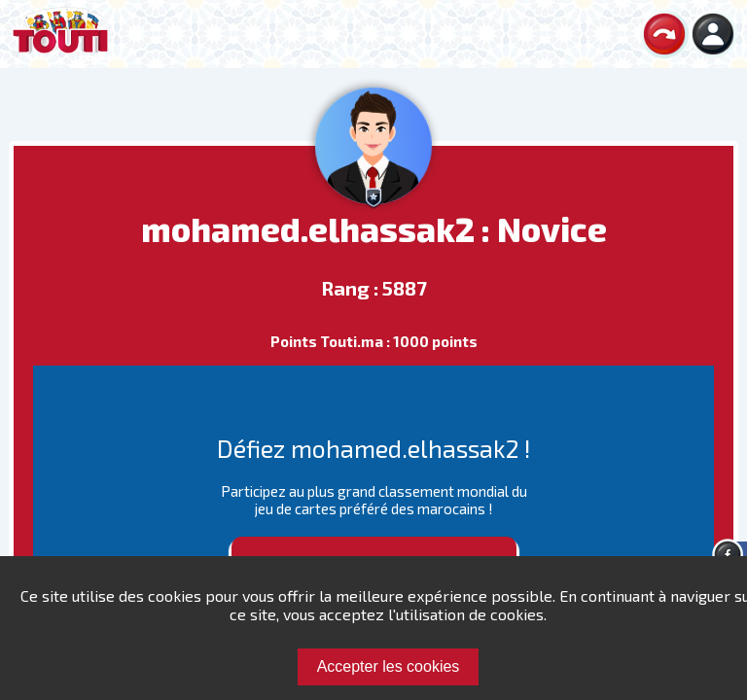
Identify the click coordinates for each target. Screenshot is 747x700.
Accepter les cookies (389, 666)
